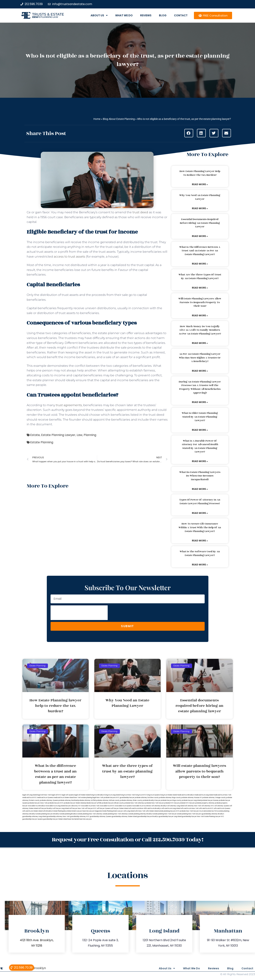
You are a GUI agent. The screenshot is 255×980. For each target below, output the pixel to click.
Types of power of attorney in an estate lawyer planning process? (200, 502)
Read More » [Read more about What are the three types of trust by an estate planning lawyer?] (200, 288)
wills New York (140, 811)
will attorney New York (193, 806)
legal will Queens (68, 795)
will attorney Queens (222, 806)
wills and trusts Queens (222, 808)
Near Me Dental (73, 819)
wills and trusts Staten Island (32, 811)
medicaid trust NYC (29, 798)
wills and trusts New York (190, 808)
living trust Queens (153, 795)
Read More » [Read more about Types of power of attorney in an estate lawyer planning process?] (200, 513)
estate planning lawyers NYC (169, 811)
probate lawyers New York (38, 803)
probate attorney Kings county (170, 798)
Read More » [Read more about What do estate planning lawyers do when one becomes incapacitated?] (200, 489)
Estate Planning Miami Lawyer (112, 811)
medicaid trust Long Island (204, 795)
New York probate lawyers (106, 798)
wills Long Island (129, 811)
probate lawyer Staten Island (74, 803)
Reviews (146, 15)
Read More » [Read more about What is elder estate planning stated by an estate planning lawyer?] (200, 430)
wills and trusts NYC (206, 808)
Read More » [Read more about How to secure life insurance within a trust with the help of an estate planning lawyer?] (200, 541)
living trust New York (128, 795)
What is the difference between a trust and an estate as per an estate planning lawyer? (200, 251)
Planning (90, 435)
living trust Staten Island (168, 795)
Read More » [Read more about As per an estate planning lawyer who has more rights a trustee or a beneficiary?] (200, 371)
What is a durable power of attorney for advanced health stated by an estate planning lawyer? (200, 446)
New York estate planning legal (85, 798)
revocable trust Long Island (55, 806)
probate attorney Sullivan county (108, 800)
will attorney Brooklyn (159, 806)
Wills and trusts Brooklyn (152, 808)
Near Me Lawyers (85, 819)
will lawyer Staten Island (120, 808)
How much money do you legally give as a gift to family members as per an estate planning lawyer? (200, 330)
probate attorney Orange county (214, 798)
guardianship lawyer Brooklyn (148, 817)
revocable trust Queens (123, 806)
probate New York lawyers (190, 811)
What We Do (124, 15)
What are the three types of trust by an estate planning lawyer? (200, 277)
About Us (99, 15)
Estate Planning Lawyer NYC (214, 817)
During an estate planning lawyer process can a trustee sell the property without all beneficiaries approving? (200, 387)
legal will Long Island (30, 795)
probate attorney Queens (49, 800)
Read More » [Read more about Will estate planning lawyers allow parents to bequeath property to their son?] (200, 315)
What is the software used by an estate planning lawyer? (200, 553)
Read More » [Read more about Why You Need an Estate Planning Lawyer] (200, 208)
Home (97, 119)
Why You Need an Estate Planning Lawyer (200, 197)
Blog (163, 15)
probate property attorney (205, 803)
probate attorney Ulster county (131, 800)
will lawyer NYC (91, 808)
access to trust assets (69, 257)
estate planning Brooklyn (69, 814)
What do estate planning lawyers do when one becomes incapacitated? (200, 476)
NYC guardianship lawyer (125, 798)
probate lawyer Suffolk (93, 803)
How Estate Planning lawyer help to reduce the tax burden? (200, 173)
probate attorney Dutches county (147, 798)
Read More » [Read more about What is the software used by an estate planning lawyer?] (200, 565)
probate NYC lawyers (187, 803)
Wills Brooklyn (36, 968)
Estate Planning (42, 442)
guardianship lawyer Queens (33, 819)
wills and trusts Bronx (136, 808)
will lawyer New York (77, 808)
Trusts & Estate (48, 14)
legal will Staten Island (82, 795)
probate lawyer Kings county (171, 800)
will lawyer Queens (104, 808)
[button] (189, 133)
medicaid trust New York (222, 795)
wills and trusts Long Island (171, 808)
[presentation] (79, 613)
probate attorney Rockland (68, 800)
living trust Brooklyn (97, 795)
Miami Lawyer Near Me (80, 811)
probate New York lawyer (155, 803)
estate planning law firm (45, 17)
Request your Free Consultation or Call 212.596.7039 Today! (128, 839)
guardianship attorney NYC (80, 817)
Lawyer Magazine (95, 811)
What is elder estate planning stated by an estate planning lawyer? (200, 417)
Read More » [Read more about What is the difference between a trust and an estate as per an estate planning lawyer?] (200, 264)
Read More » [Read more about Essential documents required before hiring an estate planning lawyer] (200, 236)
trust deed (140, 212)
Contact (181, 15)
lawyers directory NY (73, 806)
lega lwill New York (44, 795)
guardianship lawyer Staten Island (55, 819)
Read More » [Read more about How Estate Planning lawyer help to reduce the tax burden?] (200, 184)
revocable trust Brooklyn (37, 806)
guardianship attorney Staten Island (124, 817)
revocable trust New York (90, 806)
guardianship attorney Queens (101, 817)
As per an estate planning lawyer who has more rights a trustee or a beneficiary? (200, 358)
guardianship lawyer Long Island (170, 817)
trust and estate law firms (209, 811)
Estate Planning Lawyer (58, 435)
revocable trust (138, 806)
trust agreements (69, 405)
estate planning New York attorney (90, 814)
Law (79, 435)
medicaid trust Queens (45, 798)
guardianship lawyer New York (193, 817)
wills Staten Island (152, 811)
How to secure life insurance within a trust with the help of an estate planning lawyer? (200, 527)
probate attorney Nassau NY (192, 798)
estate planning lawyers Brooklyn (48, 814)
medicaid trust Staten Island (64, 798)
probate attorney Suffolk (87, 800)
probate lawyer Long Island (191, 800)
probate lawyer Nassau (210, 800)
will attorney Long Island (176, 806)
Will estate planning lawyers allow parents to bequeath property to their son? (200, 302)
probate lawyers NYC (56, 803)
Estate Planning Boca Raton (62, 811)
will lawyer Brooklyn (45, 808)
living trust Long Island (112, 795)
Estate (35, 435)
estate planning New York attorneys (116, 814)
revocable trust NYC (107, 806)
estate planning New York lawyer (165, 814)
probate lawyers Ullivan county (113, 803)
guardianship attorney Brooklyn (213, 814)
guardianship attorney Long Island (34, 817)
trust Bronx (147, 806)
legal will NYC (56, 795)
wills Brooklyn (48, 811)
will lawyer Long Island (61, 808)
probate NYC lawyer (172, 803)
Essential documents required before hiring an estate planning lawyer (200, 223)
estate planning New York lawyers (189, 814)
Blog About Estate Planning (119, 119)
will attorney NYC (208, 806)
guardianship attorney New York (58, 817)
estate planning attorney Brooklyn (141, 814)
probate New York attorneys (135, 803)
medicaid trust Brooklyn (186, 795)
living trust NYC (141, 795)
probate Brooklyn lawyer (151, 800)
